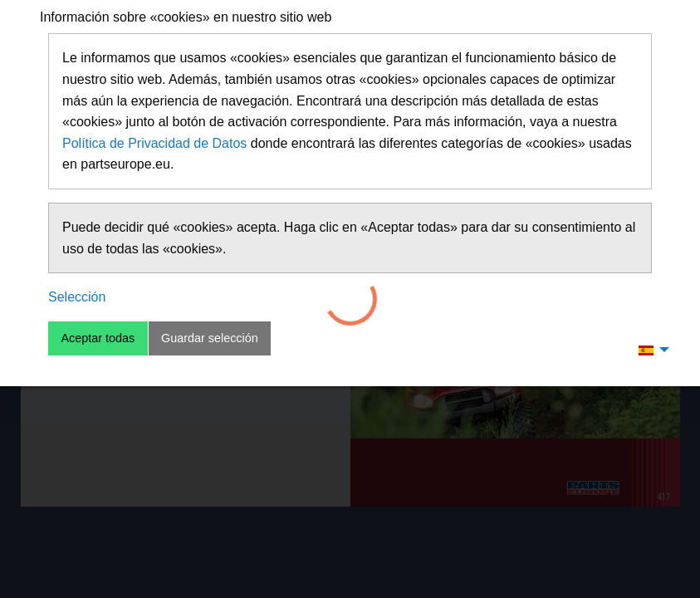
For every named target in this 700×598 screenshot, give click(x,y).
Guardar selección (210, 338)
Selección (77, 297)
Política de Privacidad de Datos (154, 143)
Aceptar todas (98, 338)
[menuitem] (649, 350)
